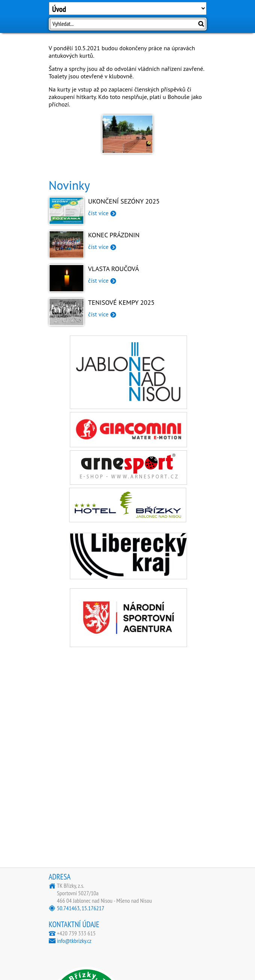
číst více (99, 213)
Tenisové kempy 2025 (121, 302)
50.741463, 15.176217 (81, 908)
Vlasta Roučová (114, 269)
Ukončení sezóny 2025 (124, 201)
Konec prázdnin (114, 235)
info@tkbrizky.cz (74, 941)
